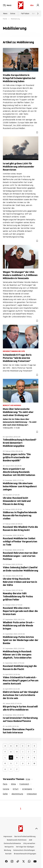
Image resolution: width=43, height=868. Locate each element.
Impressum (8, 837)
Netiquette (9, 847)
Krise (28, 779)
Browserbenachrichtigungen (25, 854)
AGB (30, 840)
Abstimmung (17, 794)
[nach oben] (36, 829)
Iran (34, 14)
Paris (5, 784)
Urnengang (27, 789)
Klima (13, 784)
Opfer (5, 794)
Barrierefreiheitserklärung (25, 837)
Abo (32, 5)
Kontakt (8, 854)
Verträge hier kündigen (25, 847)
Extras (13, 14)
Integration (32, 794)
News (5, 14)
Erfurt (16, 789)
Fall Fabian (25, 14)
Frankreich (24, 784)
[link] (38, 5)
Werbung (7, 850)
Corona (6, 789)
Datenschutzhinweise (12, 843)
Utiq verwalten (29, 843)
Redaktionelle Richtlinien (17, 840)
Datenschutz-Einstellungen (24, 850)
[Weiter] (38, 14)
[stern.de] (21, 5)
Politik (5, 19)
